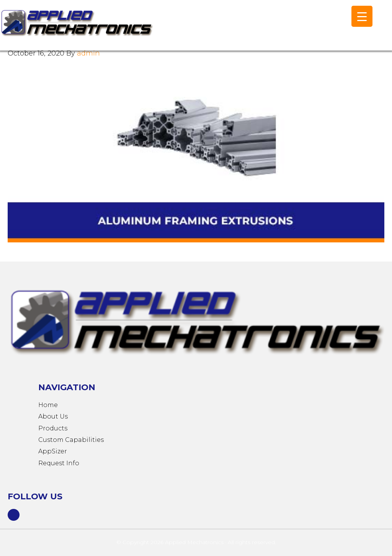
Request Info (59, 463)
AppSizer (53, 451)
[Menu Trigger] (362, 16)
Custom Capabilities (71, 440)
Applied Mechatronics (77, 29)
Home (48, 405)
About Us (53, 416)
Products (53, 428)
